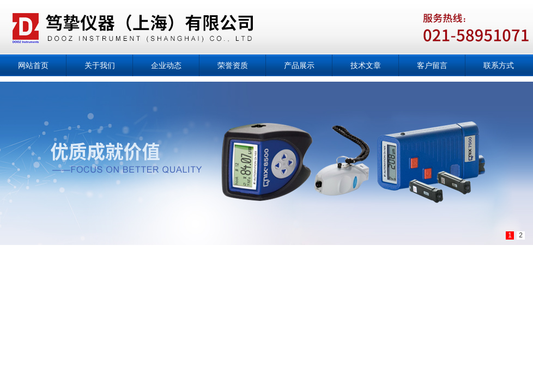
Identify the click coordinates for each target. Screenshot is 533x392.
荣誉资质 (233, 65)
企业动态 (166, 65)
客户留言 (432, 65)
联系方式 (499, 65)
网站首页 (33, 65)
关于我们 (100, 65)
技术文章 (366, 65)
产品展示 (299, 65)
